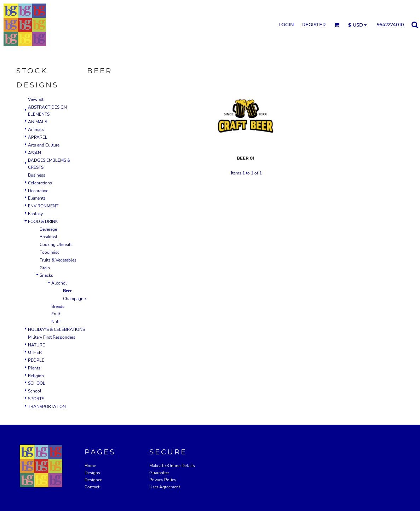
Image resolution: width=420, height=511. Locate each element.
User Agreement (165, 487)
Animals (36, 130)
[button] (336, 25)
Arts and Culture (44, 145)
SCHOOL (37, 383)
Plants (34, 368)
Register (314, 24)
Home (90, 466)
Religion (36, 376)
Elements (37, 198)
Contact (92, 487)
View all (36, 99)
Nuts (56, 322)
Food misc (50, 252)
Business (37, 175)
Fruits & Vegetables (58, 260)
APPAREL (38, 137)
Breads (58, 306)
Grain (45, 268)
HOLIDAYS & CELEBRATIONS (56, 329)
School (35, 391)
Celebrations (40, 183)
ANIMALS (38, 122)
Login (286, 24)
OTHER (35, 352)
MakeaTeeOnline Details (172, 466)
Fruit (56, 314)
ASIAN (34, 153)
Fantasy (35, 214)
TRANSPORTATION (47, 407)
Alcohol (59, 283)
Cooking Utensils (56, 245)
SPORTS (36, 399)
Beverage (48, 229)
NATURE (36, 345)
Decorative (38, 191)
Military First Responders (52, 337)
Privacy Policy (163, 480)
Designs (92, 473)
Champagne (74, 299)
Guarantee (159, 473)
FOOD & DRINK (43, 222)
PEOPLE (36, 360)
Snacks (46, 275)
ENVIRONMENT (43, 206)
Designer (93, 480)
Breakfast (48, 237)
